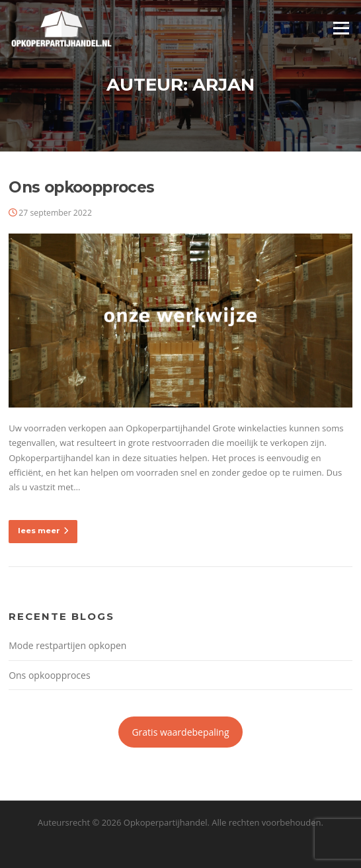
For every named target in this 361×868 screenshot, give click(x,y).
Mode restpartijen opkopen (67, 645)
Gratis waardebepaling (180, 732)
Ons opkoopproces (81, 187)
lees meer (43, 531)
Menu (341, 28)
